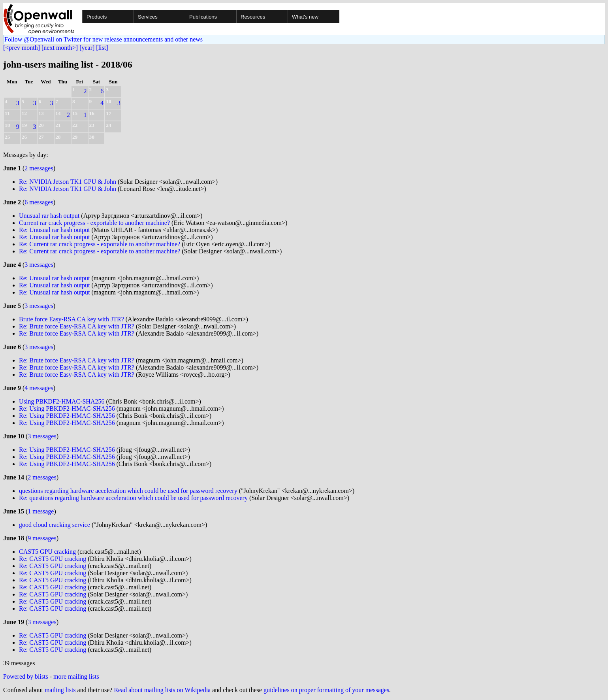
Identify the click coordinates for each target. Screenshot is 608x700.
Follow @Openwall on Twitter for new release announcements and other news (104, 39)
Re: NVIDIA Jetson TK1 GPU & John (68, 182)
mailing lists (60, 690)
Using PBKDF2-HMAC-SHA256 (62, 401)
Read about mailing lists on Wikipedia (162, 690)
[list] (102, 48)
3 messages (39, 265)
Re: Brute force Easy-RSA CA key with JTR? (77, 326)
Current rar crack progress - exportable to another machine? (94, 223)
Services (148, 17)
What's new (305, 17)
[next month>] (60, 48)
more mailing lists (76, 676)
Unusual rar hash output (49, 216)
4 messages (39, 388)
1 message (41, 511)
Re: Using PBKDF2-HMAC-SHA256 (67, 408)
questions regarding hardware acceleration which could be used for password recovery (128, 491)
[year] (87, 48)
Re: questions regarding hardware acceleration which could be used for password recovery (133, 498)
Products (97, 17)
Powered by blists (26, 676)
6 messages (39, 202)
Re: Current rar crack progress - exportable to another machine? (100, 244)
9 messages (42, 538)
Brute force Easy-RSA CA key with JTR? (72, 319)
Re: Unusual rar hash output (55, 230)
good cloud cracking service (55, 525)
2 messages (39, 168)
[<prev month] (22, 48)
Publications (203, 17)
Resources (253, 17)
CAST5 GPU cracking (47, 552)
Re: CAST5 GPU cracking (53, 559)
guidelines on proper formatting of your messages (326, 690)
